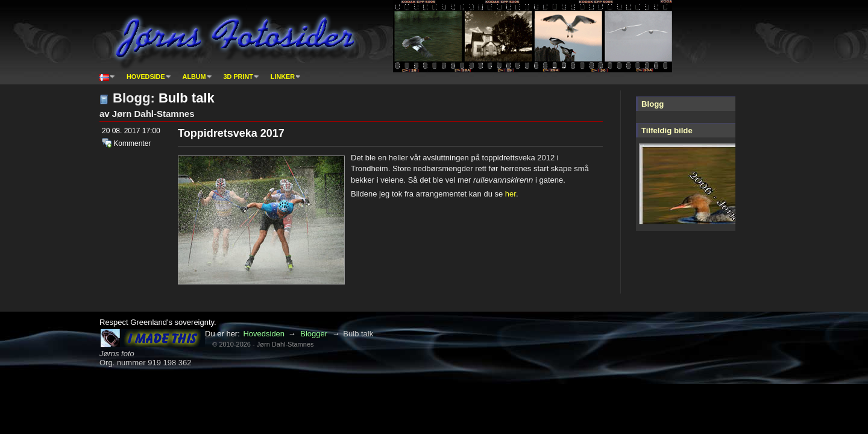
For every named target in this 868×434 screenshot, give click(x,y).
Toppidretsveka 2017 (231, 133)
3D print (238, 77)
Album (194, 77)
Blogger (314, 334)
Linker (283, 77)
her (511, 194)
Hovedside (146, 77)
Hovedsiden (264, 334)
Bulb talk (187, 98)
